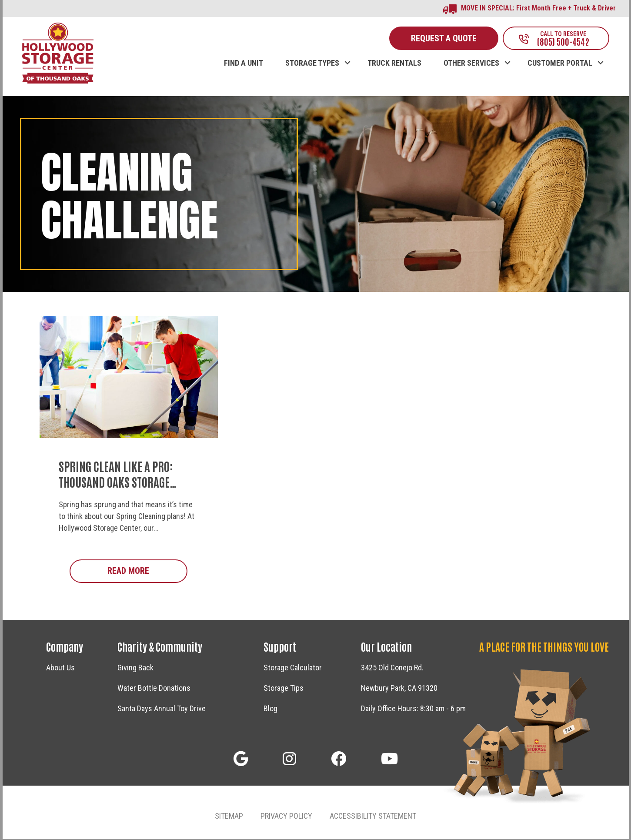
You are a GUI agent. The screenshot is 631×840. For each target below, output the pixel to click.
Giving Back (135, 668)
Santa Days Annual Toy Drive (162, 709)
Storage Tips (284, 689)
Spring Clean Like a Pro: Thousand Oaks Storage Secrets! (116, 483)
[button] (348, 55)
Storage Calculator (293, 668)
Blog (270, 709)
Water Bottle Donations (154, 689)
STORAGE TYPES (312, 64)
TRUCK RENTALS (394, 64)
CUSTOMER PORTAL (560, 64)
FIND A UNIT (244, 64)
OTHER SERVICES (471, 64)
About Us (60, 668)
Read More (147, 571)
